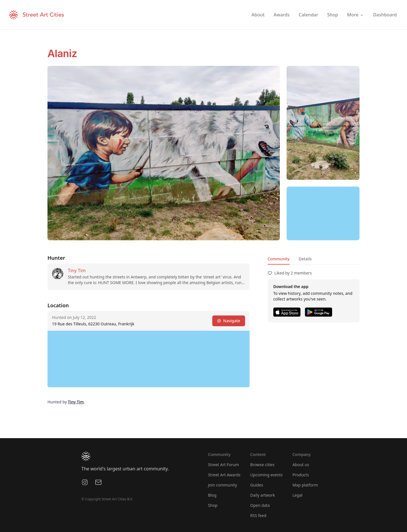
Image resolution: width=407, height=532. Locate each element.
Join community (223, 485)
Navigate (229, 321)
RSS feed (258, 515)
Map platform (305, 485)
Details (305, 259)
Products (301, 475)
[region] (323, 213)
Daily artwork (263, 495)
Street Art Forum (223, 465)
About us (301, 465)
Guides (257, 485)
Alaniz (62, 53)
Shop (213, 505)
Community (279, 259)
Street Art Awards (224, 475)
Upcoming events (266, 475)
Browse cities (262, 465)
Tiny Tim (77, 271)
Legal (297, 495)
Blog (212, 495)
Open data (260, 505)
